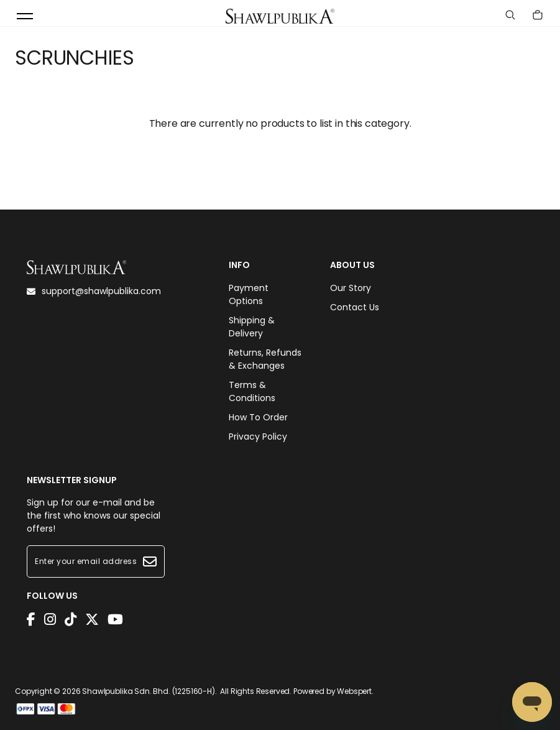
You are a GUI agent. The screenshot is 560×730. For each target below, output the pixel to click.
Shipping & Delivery (252, 327)
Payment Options (249, 294)
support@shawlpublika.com (94, 291)
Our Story (351, 288)
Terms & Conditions (252, 391)
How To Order (258, 417)
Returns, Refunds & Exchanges (265, 359)
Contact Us (355, 307)
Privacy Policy (258, 437)
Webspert (354, 691)
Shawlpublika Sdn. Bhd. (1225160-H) (149, 691)
